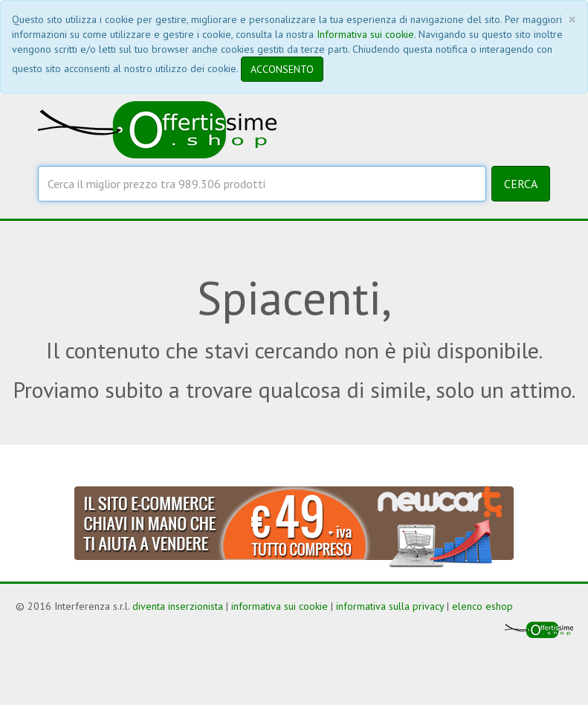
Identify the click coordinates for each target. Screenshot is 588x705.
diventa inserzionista (178, 606)
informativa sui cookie (280, 606)
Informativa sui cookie (365, 34)
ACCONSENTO (282, 69)
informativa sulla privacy (390, 606)
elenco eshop (482, 606)
